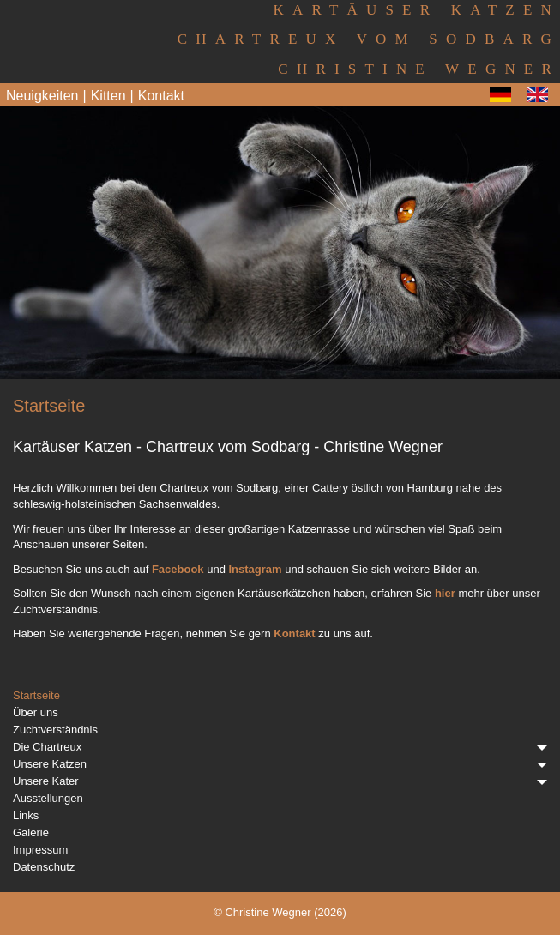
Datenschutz (44, 867)
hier (445, 593)
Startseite (36, 695)
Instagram (256, 569)
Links (26, 815)
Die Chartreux (280, 747)
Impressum (40, 850)
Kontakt (161, 96)
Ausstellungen (48, 798)
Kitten (108, 96)
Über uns (36, 712)
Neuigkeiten (42, 96)
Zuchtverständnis (55, 730)
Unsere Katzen (280, 764)
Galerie (31, 832)
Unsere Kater (280, 781)
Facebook (178, 569)
